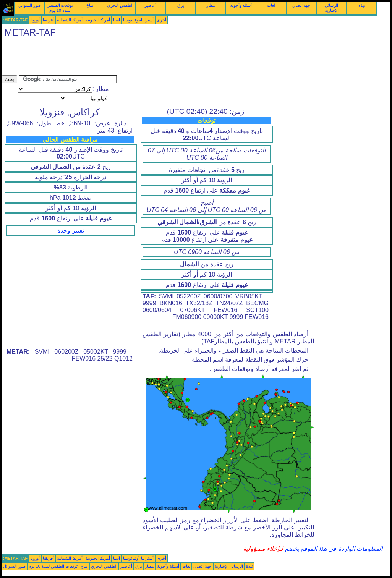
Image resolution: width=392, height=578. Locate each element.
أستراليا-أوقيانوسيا (138, 20)
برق (181, 5)
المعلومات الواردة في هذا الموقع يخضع (333, 549)
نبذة (362, 5)
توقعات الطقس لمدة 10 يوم (60, 8)
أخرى (161, 20)
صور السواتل (30, 5)
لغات (271, 5)
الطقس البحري (120, 5)
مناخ (90, 5)
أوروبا (35, 20)
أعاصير (150, 5)
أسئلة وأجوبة (241, 5)
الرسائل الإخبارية (332, 8)
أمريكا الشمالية (70, 20)
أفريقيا (48, 20)
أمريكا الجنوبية (98, 20)
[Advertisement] (141, 58)
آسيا (117, 20)
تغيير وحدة (70, 231)
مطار (211, 5)
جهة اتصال (301, 5)
